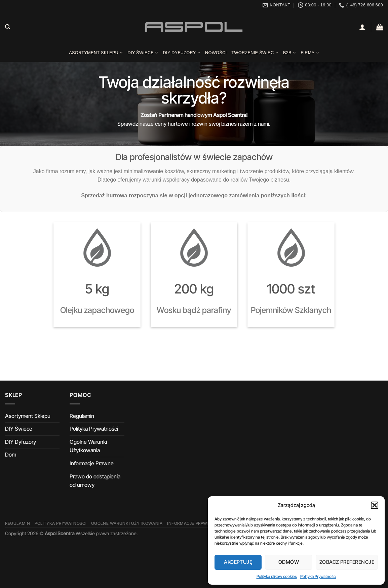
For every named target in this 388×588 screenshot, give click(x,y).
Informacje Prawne (92, 463)
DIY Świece (143, 53)
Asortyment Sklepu (96, 53)
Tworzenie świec (255, 53)
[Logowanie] (362, 27)
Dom (11, 455)
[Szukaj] (8, 27)
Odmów (289, 562)
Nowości (216, 53)
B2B (289, 53)
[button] (375, 505)
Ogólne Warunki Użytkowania (88, 446)
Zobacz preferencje (347, 562)
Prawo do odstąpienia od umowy (95, 481)
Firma (310, 53)
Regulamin (82, 416)
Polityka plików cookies (277, 576)
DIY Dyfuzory (182, 53)
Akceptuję (238, 562)
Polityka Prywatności (318, 576)
